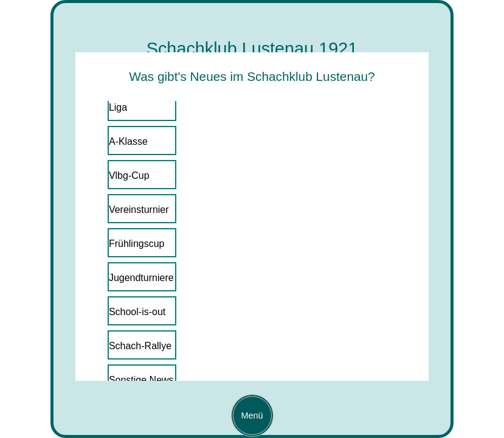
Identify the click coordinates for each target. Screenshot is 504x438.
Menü (248, 415)
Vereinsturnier (139, 210)
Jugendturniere (141, 278)
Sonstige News (141, 380)
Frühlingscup (137, 244)
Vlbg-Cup (129, 176)
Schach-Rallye (140, 346)
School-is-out (137, 312)
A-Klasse (128, 141)
